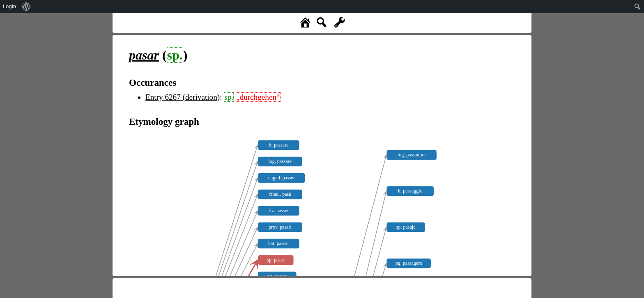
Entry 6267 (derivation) (183, 97)
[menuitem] (26, 7)
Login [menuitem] (9, 6)
